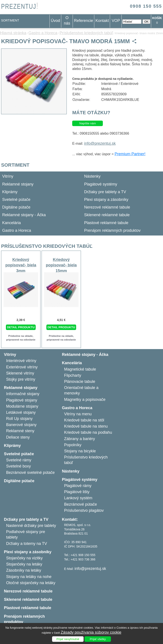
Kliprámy (10, 192)
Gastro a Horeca (43, 33)
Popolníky (73, 445)
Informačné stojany (23, 394)
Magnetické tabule (80, 369)
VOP (116, 21)
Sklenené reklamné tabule (107, 215)
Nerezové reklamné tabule (107, 207)
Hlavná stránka (13, 33)
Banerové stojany (21, 425)
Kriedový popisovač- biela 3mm (21, 265)
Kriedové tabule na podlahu (88, 432)
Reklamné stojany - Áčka (24, 215)
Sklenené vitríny (20, 373)
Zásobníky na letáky (24, 570)
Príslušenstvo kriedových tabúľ (86, 33)
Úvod (55, 21)
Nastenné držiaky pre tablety (31, 526)
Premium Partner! (130, 154)
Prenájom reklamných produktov (112, 230)
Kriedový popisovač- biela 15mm (61, 265)
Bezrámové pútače (81, 504)
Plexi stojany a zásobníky (106, 200)
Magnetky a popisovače (85, 400)
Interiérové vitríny (21, 361)
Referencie (83, 21)
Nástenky (92, 176)
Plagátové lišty (77, 492)
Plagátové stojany (22, 400)
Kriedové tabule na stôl (84, 420)
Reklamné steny (20, 431)
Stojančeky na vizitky (24, 558)
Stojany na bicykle (80, 451)
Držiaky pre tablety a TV (105, 192)
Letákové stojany (21, 412)
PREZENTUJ (20, 6)
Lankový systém (78, 498)
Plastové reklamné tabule (106, 223)
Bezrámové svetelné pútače (30, 473)
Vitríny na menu (78, 414)
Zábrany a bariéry (80, 439)
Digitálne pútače (16, 207)
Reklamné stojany (18, 184)
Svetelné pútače (16, 200)
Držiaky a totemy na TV (27, 544)
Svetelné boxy (18, 466)
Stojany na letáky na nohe (29, 577)
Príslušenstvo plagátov (84, 510)
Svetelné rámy (19, 460)
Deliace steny (18, 437)
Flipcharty (73, 375)
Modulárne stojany (22, 406)
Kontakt (102, 21)
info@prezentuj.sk (100, 143)
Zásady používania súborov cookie (91, 632)
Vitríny (8, 176)
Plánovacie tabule (80, 382)
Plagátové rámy (78, 486)
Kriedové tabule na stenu (86, 426)
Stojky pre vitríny (21, 379)
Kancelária (11, 223)
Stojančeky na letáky (24, 564)
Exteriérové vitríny (22, 367)
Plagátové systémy (101, 184)
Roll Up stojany (19, 419)
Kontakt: (70, 519)
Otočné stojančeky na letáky (31, 583)
